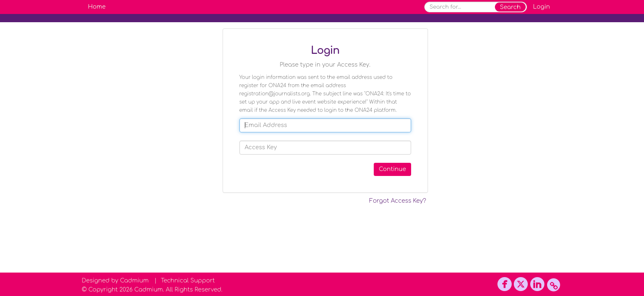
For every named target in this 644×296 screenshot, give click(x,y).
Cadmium (134, 281)
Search (510, 7)
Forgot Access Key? (398, 201)
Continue (392, 169)
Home (97, 7)
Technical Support (188, 281)
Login (542, 7)
